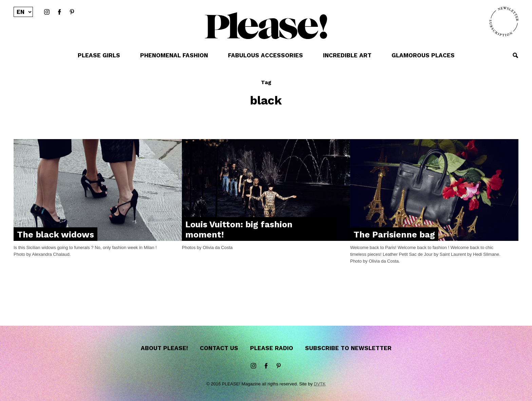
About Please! (164, 348)
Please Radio (272, 348)
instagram (47, 12)
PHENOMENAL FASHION (174, 55)
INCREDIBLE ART (347, 55)
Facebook (59, 12)
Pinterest (72, 12)
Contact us (219, 348)
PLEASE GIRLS (99, 55)
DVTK (320, 384)
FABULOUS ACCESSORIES (265, 55)
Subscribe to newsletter (348, 348)
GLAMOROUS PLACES (423, 55)
